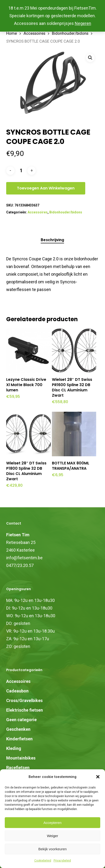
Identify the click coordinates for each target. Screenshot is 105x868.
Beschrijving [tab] (52, 240)
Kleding (14, 748)
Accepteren (53, 823)
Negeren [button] (83, 23)
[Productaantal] (21, 171)
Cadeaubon (17, 691)
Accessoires (34, 33)
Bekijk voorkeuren (52, 849)
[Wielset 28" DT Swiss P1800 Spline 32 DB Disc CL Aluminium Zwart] (28, 434)
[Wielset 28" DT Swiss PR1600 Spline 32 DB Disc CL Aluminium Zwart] (74, 350)
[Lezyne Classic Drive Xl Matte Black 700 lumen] (28, 350)
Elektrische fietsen (25, 710)
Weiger (52, 836)
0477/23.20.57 (20, 565)
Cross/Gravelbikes (24, 700)
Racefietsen (18, 768)
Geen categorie (21, 720)
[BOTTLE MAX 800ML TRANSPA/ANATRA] (74, 434)
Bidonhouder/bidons (70, 33)
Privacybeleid (62, 861)
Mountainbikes (21, 758)
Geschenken (18, 729)
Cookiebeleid (43, 861)
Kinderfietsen (19, 739)
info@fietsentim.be (24, 558)
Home (12, 33)
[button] (98, 777)
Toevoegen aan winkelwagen (46, 188)
